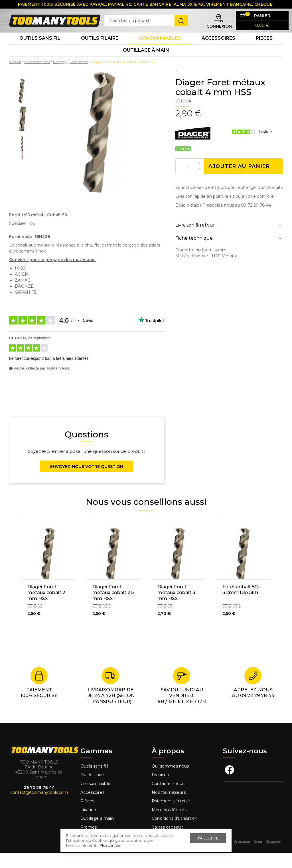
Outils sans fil (40, 48)
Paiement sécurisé (171, 816)
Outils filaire (92, 790)
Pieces (264, 48)
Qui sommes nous (170, 781)
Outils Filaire (100, 48)
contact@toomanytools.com (39, 808)
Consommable (95, 799)
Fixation (88, 825)
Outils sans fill (94, 781)
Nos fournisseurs (169, 808)
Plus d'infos (110, 845)
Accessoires (218, 48)
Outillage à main (146, 64)
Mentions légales (170, 825)
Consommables (160, 48)
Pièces (87, 816)
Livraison (161, 790)
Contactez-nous (168, 799)
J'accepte (208, 838)
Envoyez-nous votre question (87, 482)
